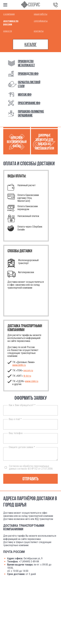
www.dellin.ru (19, 365)
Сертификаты (41, 21)
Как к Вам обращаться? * (22, 405)
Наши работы (41, 14)
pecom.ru (28, 370)
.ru (27, 376)
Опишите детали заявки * (22, 447)
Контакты (39, 31)
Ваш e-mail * (15, 419)
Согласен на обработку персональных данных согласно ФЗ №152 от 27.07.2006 (29, 467)
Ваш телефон (16, 433)
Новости (8, 31)
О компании (9, 14)
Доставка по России (11, 22)
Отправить (30, 479)
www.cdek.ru (32, 381)
